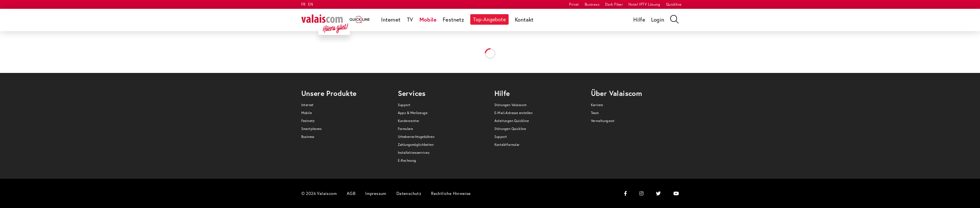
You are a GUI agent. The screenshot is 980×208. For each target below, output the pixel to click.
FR (303, 4)
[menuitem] (574, 4)
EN (311, 4)
